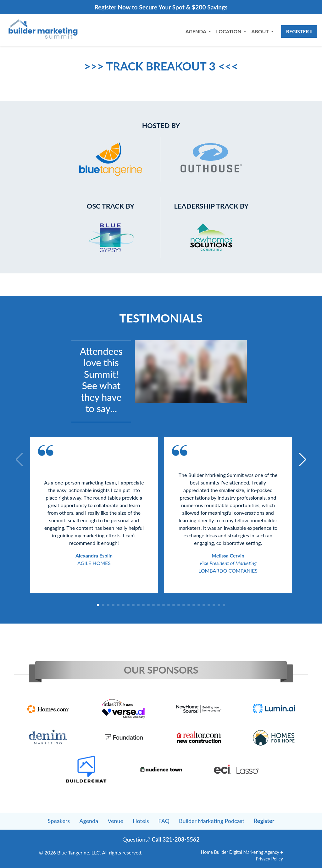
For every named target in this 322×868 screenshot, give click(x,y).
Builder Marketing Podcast (212, 821)
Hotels (141, 821)
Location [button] (229, 31)
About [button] (261, 31)
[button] (98, 605)
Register (299, 31)
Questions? (161, 839)
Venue (115, 821)
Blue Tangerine (73, 852)
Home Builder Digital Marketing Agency (240, 852)
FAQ (164, 821)
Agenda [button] (196, 31)
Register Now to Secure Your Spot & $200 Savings (161, 7)
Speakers (59, 821)
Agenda (89, 821)
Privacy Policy (269, 859)
